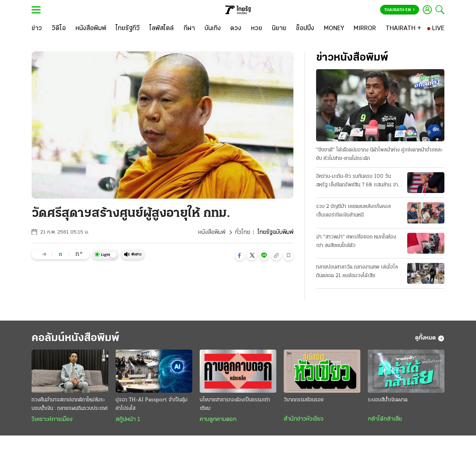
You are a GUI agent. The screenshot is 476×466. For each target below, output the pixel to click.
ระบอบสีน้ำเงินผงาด (388, 400)
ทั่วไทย (243, 232)
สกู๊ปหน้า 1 (128, 420)
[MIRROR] (365, 29)
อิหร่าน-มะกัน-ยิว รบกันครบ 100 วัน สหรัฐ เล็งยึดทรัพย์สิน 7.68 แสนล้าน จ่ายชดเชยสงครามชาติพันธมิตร (358, 181)
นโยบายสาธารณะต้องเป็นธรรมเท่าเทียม (235, 404)
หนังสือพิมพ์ (212, 232)
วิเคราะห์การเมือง (52, 420)
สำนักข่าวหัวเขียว (304, 419)
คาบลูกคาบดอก (218, 420)
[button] (239, 256)
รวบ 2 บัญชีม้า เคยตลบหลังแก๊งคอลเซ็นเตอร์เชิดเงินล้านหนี (353, 211)
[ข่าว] (37, 29)
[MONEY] (334, 29)
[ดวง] (236, 29)
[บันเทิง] (213, 29)
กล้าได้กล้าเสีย (385, 419)
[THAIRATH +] (403, 29)
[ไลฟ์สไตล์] (162, 29)
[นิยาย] (279, 29)
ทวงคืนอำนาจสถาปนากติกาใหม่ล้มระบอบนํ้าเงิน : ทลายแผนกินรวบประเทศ (70, 404)
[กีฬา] (189, 29)
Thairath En (400, 10)
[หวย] (257, 29)
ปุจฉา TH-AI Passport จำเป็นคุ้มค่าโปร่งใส (152, 404)
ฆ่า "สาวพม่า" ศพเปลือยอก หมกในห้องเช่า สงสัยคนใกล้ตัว (356, 241)
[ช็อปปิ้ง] (305, 29)
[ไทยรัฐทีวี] (128, 29)
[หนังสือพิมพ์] (91, 29)
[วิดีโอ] (59, 29)
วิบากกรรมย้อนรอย (304, 400)
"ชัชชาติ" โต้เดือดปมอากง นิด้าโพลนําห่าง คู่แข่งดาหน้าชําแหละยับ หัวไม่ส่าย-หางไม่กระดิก (379, 154)
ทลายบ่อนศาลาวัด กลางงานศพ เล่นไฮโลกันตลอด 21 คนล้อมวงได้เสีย (357, 271)
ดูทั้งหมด (430, 338)
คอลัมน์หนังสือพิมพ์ (75, 338)
